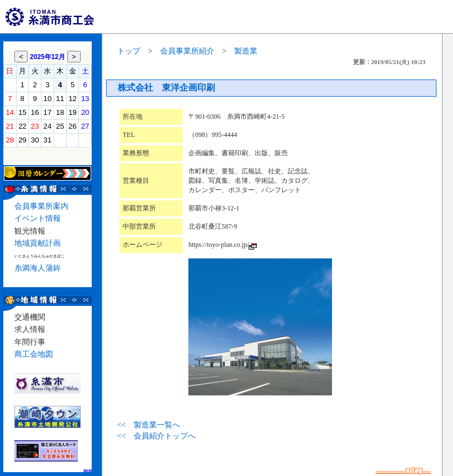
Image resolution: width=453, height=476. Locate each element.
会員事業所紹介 (187, 51)
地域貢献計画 (38, 243)
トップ (129, 51)
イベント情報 (38, 218)
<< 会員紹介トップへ (156, 436)
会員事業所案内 (41, 206)
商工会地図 (34, 354)
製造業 (246, 51)
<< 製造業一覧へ (149, 425)
